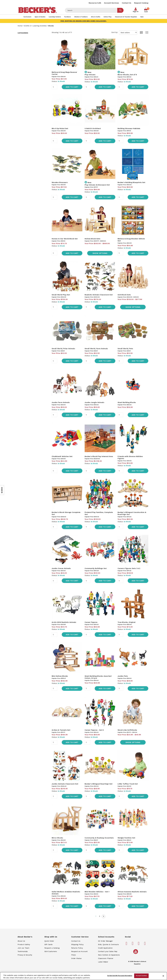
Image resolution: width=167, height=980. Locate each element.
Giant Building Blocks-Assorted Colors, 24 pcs (98, 677)
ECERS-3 (27, 26)
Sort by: (124, 32)
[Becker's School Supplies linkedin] (145, 944)
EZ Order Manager (105, 941)
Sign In (136, 11)
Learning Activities (40, 26)
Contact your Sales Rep (108, 951)
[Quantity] (54, 87)
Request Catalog (141, 3)
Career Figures (91, 622)
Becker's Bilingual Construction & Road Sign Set (132, 513)
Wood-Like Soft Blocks (127, 730)
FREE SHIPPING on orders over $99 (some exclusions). (84, 21)
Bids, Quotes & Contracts (108, 944)
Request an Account (79, 951)
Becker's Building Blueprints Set (131, 182)
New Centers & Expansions (109, 955)
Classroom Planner (106, 958)
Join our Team (23, 948)
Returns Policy (77, 948)
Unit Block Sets (124, 295)
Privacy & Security (25, 955)
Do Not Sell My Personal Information (120, 976)
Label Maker (103, 962)
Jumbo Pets (123, 676)
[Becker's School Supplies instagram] (139, 944)
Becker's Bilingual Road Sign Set (99, 784)
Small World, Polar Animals (63, 349)
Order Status (76, 958)
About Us (21, 941)
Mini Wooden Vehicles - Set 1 (97, 892)
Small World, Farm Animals (96, 349)
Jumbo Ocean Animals (61, 568)
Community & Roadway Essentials (99, 838)
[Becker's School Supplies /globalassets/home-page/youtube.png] (136, 954)
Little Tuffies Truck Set (128, 784)
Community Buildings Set (96, 568)
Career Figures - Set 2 (94, 730)
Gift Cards (48, 944)
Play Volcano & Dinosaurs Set (97, 185)
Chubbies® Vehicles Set (62, 456)
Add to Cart (72, 87)
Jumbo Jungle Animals (94, 402)
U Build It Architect (93, 128)
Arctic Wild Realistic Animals (64, 622)
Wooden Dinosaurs (60, 182)
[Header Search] (91, 10)
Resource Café (95, 3)
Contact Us (127, 3)
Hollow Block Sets (92, 239)
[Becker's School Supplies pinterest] (133, 944)
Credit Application (105, 948)
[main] (100, 478)
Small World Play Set (61, 295)
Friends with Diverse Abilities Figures (130, 457)
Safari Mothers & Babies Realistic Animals (66, 893)
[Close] (163, 976)
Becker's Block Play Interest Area (99, 456)
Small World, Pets (125, 349)
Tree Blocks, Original (127, 622)
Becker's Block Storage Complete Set (66, 513)
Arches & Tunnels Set (61, 730)
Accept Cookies (141, 976)
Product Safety (24, 944)
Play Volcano (90, 75)
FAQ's (74, 955)
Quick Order (49, 941)
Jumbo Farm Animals (61, 402)
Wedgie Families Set (126, 838)
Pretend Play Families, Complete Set (99, 513)
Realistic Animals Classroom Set (99, 295)
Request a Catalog (52, 948)
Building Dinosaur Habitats (129, 128)
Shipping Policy (77, 944)
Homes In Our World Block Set (65, 239)
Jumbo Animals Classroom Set (65, 784)
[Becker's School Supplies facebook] (127, 944)
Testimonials (23, 951)
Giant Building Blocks (127, 402)
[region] (83, 976)
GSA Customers (51, 951)
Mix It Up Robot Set (60, 128)
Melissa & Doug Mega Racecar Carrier (64, 73)
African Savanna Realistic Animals (132, 892)
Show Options (100, 253)
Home (20, 26)
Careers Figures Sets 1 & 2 (129, 568)
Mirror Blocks (57, 838)
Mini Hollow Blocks (60, 676)
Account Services (112, 3)
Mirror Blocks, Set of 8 (127, 75)
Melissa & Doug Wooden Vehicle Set (131, 240)
